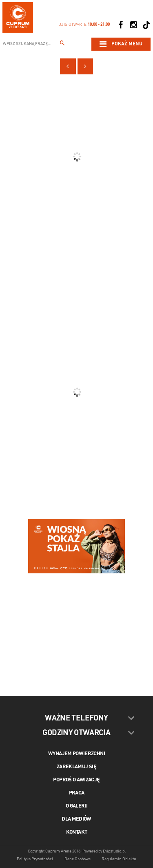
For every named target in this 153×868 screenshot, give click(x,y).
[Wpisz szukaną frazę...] (62, 44)
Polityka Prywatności (35, 859)
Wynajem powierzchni (76, 754)
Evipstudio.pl (114, 851)
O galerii (76, 806)
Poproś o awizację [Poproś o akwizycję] (76, 780)
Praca (77, 793)
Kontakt (77, 832)
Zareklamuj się (76, 767)
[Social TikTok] (146, 25)
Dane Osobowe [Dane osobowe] (78, 859)
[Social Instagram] (133, 25)
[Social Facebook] (120, 25)
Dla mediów (76, 819)
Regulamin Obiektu (119, 859)
